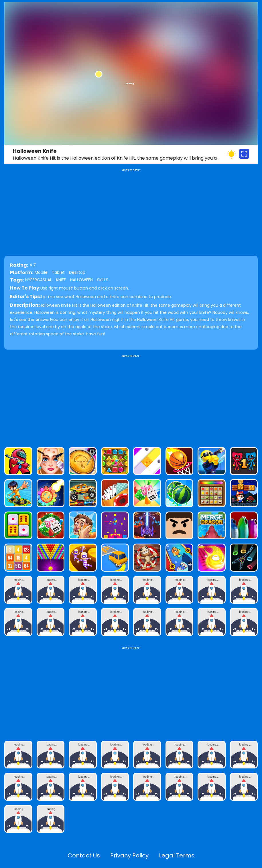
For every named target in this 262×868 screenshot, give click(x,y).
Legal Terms (177, 855)
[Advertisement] (131, 399)
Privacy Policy (129, 855)
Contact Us (84, 855)
